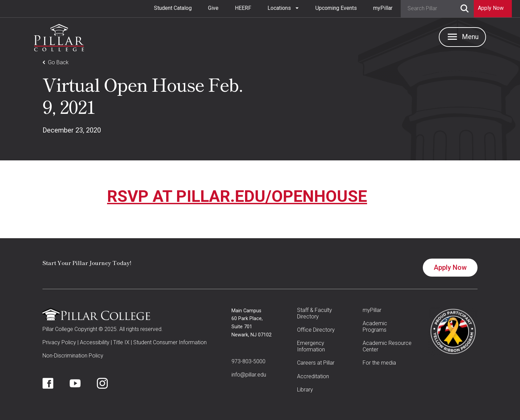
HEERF (243, 8)
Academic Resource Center (387, 346)
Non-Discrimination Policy (73, 356)
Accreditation (313, 376)
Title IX (121, 342)
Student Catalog (173, 8)
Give (213, 8)
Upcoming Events (336, 8)
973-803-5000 (248, 361)
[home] (59, 36)
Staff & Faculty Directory (315, 313)
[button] (283, 8)
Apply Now (450, 267)
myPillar (383, 8)
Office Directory (316, 330)
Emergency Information (311, 346)
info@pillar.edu (249, 375)
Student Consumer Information (170, 342)
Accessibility (95, 342)
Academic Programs (375, 327)
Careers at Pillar (316, 363)
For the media (379, 363)
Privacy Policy (59, 342)
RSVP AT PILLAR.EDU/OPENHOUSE (237, 196)
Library (305, 390)
